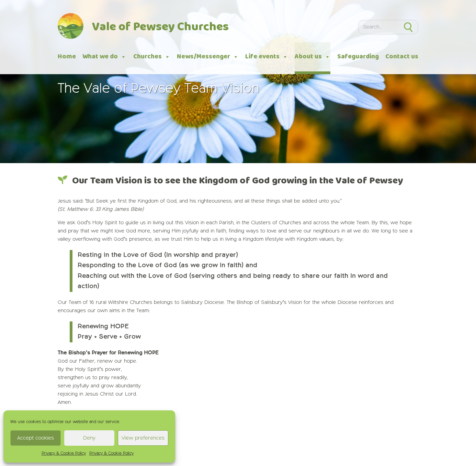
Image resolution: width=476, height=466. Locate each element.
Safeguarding (358, 57)
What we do (104, 57)
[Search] (378, 27)
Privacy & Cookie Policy (64, 454)
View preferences (143, 438)
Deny (89, 438)
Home (67, 57)
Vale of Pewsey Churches (160, 27)
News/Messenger (208, 57)
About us (313, 57)
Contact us (402, 57)
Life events (267, 57)
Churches (152, 57)
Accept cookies (36, 438)
